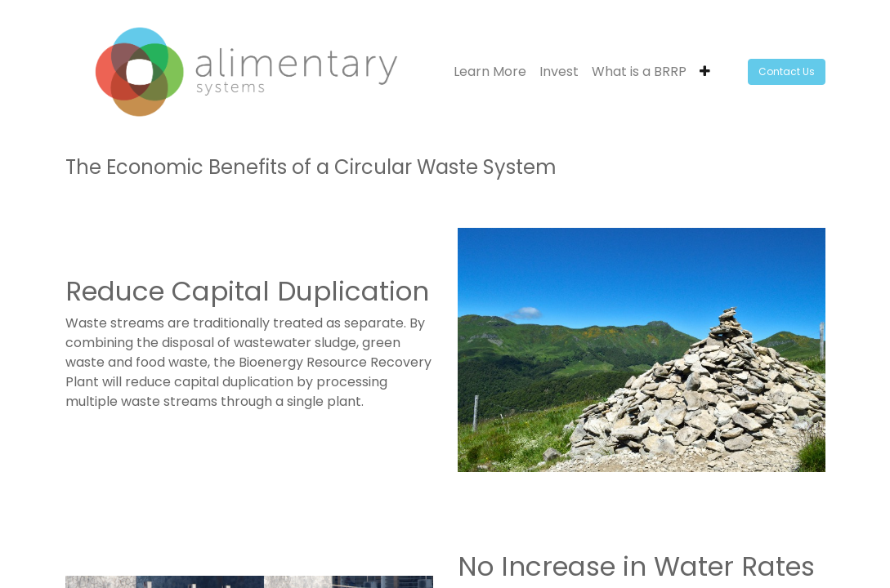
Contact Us (787, 71)
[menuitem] (490, 72)
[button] (705, 72)
